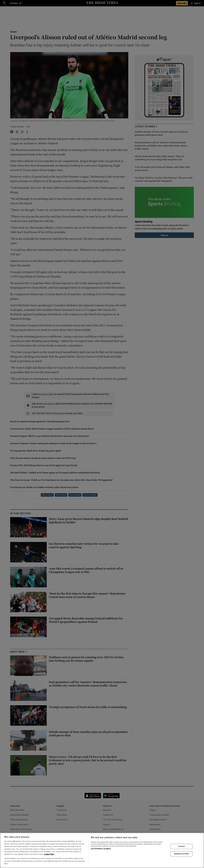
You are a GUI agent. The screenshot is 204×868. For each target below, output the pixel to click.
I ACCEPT (181, 846)
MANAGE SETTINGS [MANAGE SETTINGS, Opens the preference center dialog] (181, 854)
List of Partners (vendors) (101, 849)
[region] (102, 850)
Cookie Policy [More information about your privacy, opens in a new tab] (49, 854)
